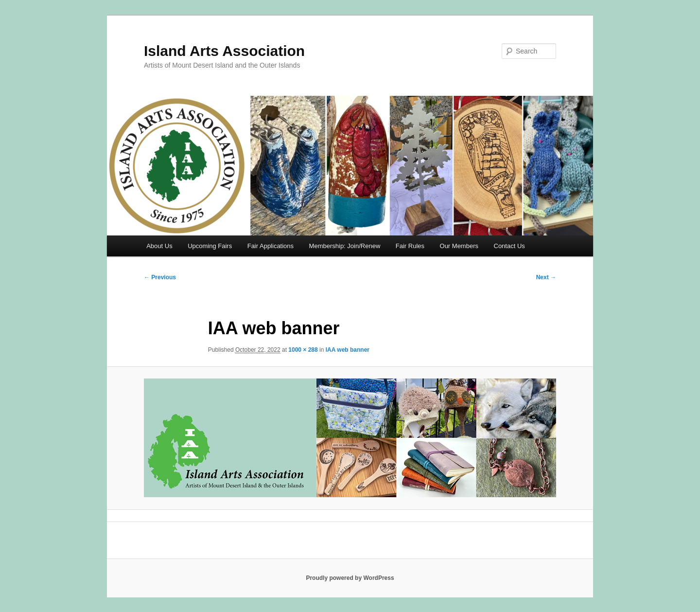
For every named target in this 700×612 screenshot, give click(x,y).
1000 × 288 (303, 350)
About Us (159, 246)
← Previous (160, 277)
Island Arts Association (224, 51)
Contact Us (509, 246)
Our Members (459, 246)
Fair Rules (410, 246)
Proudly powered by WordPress (350, 578)
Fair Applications (271, 246)
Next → (546, 277)
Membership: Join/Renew (345, 246)
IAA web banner (348, 350)
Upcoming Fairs (210, 246)
